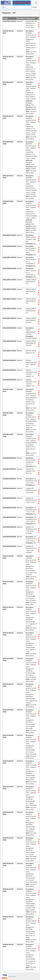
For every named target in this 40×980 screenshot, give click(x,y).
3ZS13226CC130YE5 (9, 309)
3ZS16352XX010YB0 (9, 498)
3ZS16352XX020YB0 (9, 517)
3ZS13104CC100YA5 (9, 21)
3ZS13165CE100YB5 (9, 269)
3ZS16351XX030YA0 (9, 479)
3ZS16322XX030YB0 (9, 380)
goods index (12, 976)
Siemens (19, 21)
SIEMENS (20, 31)
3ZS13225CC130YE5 (9, 289)
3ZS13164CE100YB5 (9, 246)
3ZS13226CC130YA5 (9, 299)
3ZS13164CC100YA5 (9, 235)
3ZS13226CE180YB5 (9, 328)
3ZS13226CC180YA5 (9, 318)
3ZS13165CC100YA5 (9, 257)
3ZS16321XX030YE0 (9, 370)
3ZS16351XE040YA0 (9, 458)
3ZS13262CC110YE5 (9, 351)
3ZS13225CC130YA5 (9, 280)
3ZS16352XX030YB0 (9, 537)
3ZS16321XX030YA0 (9, 360)
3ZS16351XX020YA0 (9, 469)
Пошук (35, 7)
